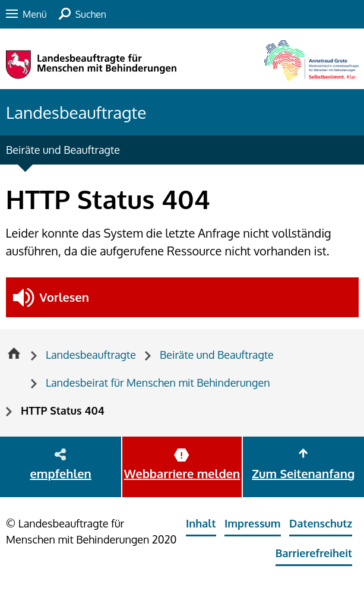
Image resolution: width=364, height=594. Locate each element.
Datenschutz (321, 523)
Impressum (253, 523)
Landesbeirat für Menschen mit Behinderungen (158, 383)
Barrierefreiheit (314, 553)
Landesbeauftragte (76, 112)
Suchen (91, 14)
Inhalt (201, 523)
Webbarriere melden (182, 473)
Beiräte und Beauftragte (63, 150)
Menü (35, 14)
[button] (182, 297)
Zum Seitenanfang (303, 473)
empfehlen (61, 473)
